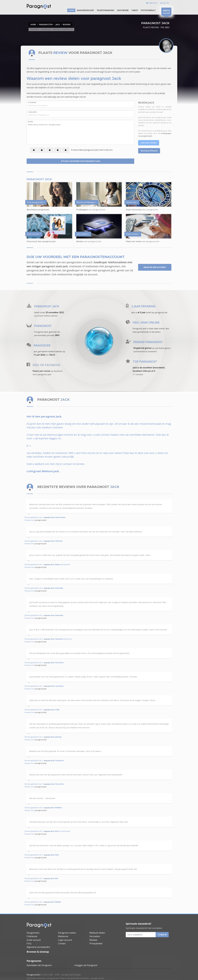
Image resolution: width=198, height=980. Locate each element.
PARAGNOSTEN (46, 24)
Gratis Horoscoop (134, 210)
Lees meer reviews (149, 143)
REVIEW (30, 122)
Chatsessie (123, 10)
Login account (65, 940)
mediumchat (65, 274)
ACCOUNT (166, 12)
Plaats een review (133, 241)
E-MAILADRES (32, 112)
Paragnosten (33, 933)
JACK (58, 24)
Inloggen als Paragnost (86, 965)
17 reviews (138, 374)
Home (33, 24)
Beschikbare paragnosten (38, 210)
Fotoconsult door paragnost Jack (41, 241)
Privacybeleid (96, 943)
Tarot (135, 10)
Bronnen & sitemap (38, 952)
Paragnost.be (33, 975)
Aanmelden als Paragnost (39, 965)
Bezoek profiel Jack (149, 151)
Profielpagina (82, 210)
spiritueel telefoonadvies (46, 316)
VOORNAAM (32, 103)
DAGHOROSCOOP (85, 10)
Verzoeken (95, 936)
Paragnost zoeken (67, 933)
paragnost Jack (41, 520)
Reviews (80, 241)
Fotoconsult (148, 10)
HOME (71, 10)
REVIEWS (67, 24)
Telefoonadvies (105, 10)
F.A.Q (29, 943)
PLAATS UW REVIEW (80, 161)
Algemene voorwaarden (38, 947)
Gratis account (34, 940)
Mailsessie (63, 936)
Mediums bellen (97, 933)
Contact (62, 943)
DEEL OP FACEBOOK (46, 365)
